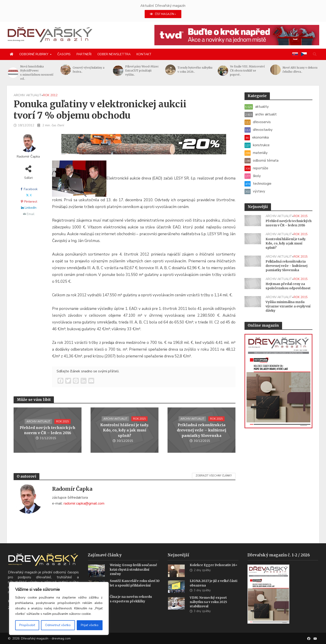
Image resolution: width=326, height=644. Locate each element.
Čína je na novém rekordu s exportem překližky (131, 606)
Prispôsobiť (27, 625)
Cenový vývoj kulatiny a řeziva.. (89, 70)
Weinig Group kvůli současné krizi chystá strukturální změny (133, 576)
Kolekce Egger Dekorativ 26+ (214, 572)
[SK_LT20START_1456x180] (144, 147)
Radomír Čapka (28, 157)
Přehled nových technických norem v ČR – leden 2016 (48, 430)
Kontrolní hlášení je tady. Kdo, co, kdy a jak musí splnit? (125, 430)
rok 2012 (50, 95)
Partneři (84, 54)
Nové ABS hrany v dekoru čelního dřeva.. (300, 70)
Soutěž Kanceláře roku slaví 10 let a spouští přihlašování (135, 590)
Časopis (64, 54)
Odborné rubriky (34, 54)
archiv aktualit (28, 95)
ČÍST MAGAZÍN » (163, 14)
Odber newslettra (114, 54)
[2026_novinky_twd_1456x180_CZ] (237, 35)
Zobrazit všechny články (214, 476)
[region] (59, 608)
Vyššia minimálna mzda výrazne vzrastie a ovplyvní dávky (288, 306)
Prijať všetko (90, 625)
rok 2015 (62, 421)
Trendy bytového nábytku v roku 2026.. (195, 70)
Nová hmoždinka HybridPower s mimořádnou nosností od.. (37, 73)
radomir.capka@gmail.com (84, 503)
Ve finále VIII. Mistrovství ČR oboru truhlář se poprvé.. (248, 71)
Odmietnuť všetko (58, 625)
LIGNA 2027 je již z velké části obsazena (213, 590)
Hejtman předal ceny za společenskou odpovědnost (288, 286)
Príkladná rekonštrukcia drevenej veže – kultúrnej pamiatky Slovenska (201, 430)
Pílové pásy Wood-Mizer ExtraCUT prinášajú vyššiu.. (142, 71)
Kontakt (144, 54)
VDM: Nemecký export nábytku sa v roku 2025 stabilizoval (208, 609)
